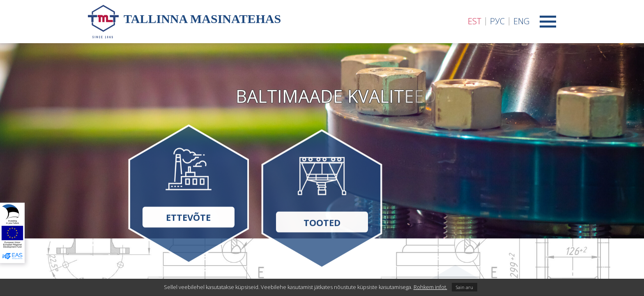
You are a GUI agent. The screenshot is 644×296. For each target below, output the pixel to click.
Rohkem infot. (430, 287)
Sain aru (465, 287)
